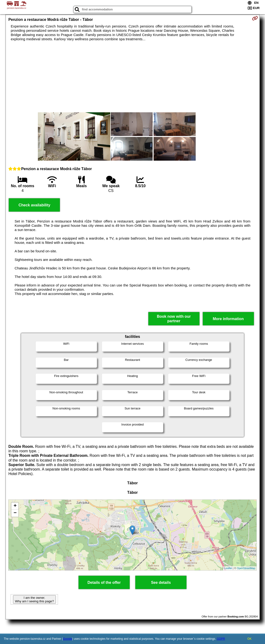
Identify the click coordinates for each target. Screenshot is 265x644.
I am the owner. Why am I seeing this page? (34, 599)
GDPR (221, 639)
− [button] (15, 513)
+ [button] (15, 506)
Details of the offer (104, 583)
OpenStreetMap (246, 568)
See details (161, 583)
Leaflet (228, 568)
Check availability (34, 205)
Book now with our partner (174, 319)
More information (228, 319)
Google (68, 639)
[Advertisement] (133, 77)
